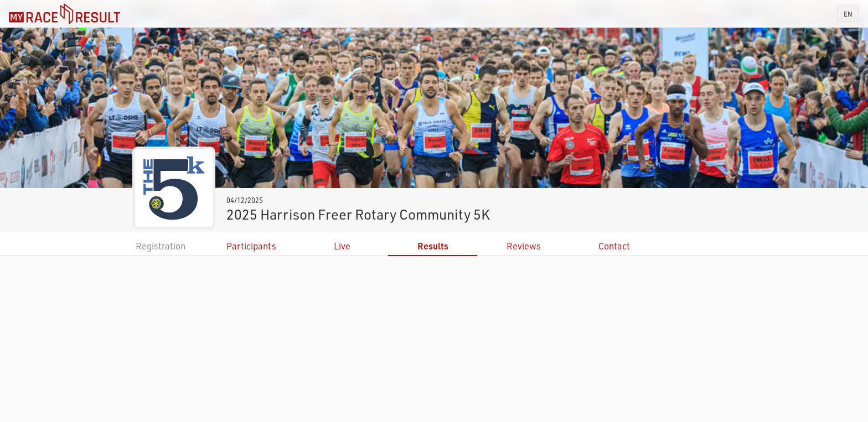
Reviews (524, 246)
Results (433, 246)
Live (342, 246)
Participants (251, 246)
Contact (614, 246)
